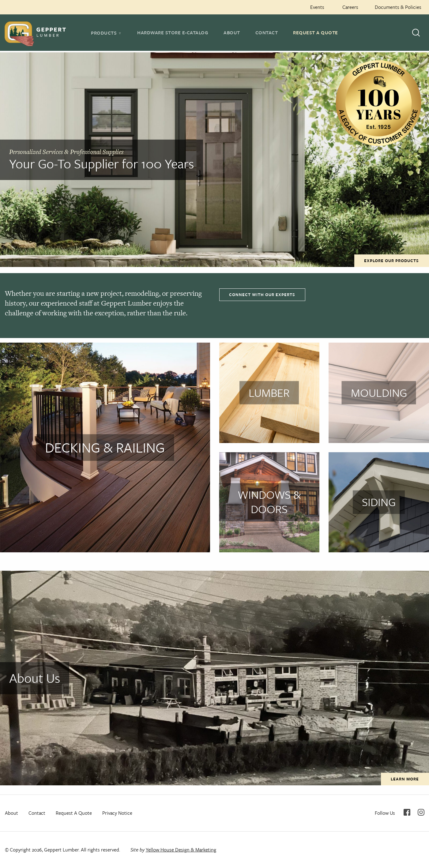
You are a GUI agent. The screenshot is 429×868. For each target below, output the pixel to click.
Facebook (407, 812)
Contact (267, 32)
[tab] (106, 33)
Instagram (421, 812)
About (232, 32)
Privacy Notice (117, 813)
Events (317, 7)
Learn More (405, 779)
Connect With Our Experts (262, 295)
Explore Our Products (391, 261)
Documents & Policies (398, 7)
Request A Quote (316, 32)
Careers (350, 7)
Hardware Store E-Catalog (173, 32)
